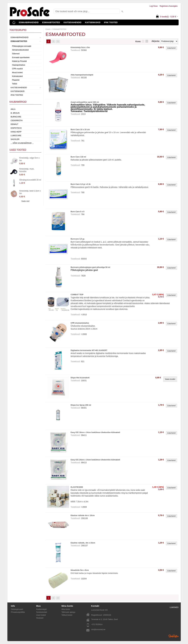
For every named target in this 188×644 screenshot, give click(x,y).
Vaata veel (25, 201)
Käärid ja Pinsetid (19, 61)
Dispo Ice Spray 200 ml (81, 405)
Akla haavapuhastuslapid (82, 75)
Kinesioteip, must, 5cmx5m (27, 170)
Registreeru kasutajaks (168, 6)
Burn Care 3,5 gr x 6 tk (81, 184)
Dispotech (16, 128)
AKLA (13, 109)
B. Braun (15, 113)
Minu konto (66, 609)
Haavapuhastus (19, 65)
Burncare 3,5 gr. (78, 239)
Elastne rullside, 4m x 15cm (83, 543)
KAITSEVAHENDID (72, 22)
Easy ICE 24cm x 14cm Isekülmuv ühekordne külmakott (95, 460)
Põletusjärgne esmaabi (22, 46)
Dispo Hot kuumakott (80, 378)
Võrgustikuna (147, 41)
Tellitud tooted (67, 615)
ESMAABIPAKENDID (29, 22)
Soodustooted (42, 612)
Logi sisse (154, 6)
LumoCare (16, 136)
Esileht (48, 29)
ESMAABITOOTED (51, 22)
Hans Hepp (16, 132)
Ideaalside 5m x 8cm (80, 570)
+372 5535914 (97, 624)
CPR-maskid (17, 69)
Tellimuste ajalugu (68, 612)
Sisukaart (40, 618)
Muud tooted (17, 72)
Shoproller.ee (174, 636)
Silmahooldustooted (20, 50)
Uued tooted (41, 615)
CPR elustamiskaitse (80, 323)
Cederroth (17, 120)
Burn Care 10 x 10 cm (80, 129)
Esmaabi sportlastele (21, 57)
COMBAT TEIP (77, 295)
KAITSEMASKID (93, 22)
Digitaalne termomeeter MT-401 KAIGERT (89, 350)
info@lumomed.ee (98, 630)
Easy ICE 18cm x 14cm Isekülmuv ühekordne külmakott (95, 432)
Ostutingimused (17, 609)
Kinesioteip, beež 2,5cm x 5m (30, 192)
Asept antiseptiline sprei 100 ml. (85, 102)
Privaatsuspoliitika (18, 612)
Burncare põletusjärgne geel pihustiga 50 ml (90, 267)
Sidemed (16, 54)
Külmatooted (17, 76)
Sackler (15, 139)
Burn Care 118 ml (78, 157)
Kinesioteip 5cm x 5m (80, 47)
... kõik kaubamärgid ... (22, 143)
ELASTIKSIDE (77, 487)
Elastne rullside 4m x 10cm (83, 515)
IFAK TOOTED (111, 22)
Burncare (16, 117)
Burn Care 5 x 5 (78, 212)
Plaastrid (16, 80)
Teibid (15, 84)
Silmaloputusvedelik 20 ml (30, 180)
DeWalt (15, 124)
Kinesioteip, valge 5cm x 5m (29, 159)
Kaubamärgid (41, 609)
